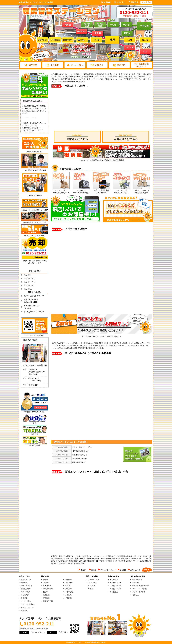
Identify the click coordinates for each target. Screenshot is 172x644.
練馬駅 (46, 579)
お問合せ (97, 65)
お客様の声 (25, 595)
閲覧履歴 (134, 2)
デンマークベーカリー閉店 (82, 447)
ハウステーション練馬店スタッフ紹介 (35, 209)
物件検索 (31, 65)
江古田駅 (46, 595)
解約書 (94, 570)
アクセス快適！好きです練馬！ (35, 235)
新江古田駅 (69, 583)
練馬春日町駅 (48, 601)
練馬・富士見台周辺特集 (141, 586)
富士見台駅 (47, 586)
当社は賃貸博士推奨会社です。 (35, 411)
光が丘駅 (69, 579)
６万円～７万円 (29, 278)
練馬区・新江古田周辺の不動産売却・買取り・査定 (35, 261)
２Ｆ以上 (136, 595)
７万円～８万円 (29, 282)
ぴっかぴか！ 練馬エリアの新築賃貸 (81, 191)
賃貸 (35, 423)
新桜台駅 (69, 589)
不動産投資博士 (35, 445)
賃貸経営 (35, 434)
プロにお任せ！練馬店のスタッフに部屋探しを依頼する (101, 336)
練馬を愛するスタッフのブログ (35, 222)
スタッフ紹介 (26, 592)
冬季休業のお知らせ (80, 455)
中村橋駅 (46, 583)
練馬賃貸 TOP (26, 579)
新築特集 (136, 583)
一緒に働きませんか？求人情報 (35, 169)
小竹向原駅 (69, 592)
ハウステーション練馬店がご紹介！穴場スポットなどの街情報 (102, 159)
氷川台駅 (69, 595)
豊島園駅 (46, 598)
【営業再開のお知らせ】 (81, 451)
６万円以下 (28, 275)
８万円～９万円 (29, 285)
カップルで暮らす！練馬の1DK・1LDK (31, 301)
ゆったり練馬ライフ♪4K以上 (34, 312)
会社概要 (53, 65)
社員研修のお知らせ (80, 462)
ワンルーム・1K (94, 579)
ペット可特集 (137, 579)
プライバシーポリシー (109, 570)
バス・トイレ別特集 (140, 589)
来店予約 (119, 65)
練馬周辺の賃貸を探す (35, 151)
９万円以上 (28, 289)
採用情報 (24, 610)
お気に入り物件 (26, 586)
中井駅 (68, 586)
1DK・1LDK (92, 583)
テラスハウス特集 (139, 592)
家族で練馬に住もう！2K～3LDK (32, 307)
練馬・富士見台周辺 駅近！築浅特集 (101, 191)
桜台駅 (46, 592)
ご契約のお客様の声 (35, 195)
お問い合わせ (135, 570)
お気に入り (120, 2)
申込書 (83, 570)
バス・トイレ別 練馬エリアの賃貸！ (122, 191)
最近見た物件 (26, 589)
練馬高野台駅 (48, 589)
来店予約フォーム (27, 607)
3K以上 (90, 589)
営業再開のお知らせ (80, 459)
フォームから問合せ (28, 604)
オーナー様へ (75, 65)
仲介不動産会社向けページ (141, 65)
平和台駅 (69, 598)
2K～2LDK (92, 586)
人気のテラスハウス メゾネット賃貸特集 (142, 191)
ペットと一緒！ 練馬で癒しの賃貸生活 (61, 191)
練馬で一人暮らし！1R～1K (34, 296)
